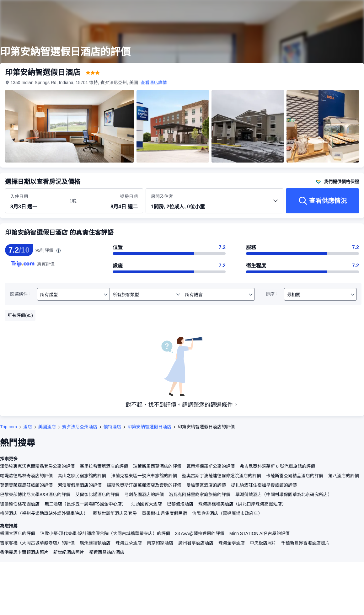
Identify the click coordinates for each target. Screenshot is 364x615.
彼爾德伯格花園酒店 (20, 504)
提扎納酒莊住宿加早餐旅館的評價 (264, 485)
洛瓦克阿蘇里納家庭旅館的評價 (200, 495)
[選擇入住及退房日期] (36, 201)
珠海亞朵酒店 (129, 543)
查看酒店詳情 (154, 83)
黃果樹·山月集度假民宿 (164, 513)
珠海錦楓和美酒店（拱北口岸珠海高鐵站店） (242, 504)
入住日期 (19, 196)
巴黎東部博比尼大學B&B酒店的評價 (35, 495)
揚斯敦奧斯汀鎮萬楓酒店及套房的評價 (144, 485)
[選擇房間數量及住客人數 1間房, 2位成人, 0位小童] (215, 204)
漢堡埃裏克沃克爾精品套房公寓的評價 (37, 466)
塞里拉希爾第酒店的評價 (104, 466)
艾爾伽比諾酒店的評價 (97, 495)
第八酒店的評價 (344, 476)
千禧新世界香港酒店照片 (305, 543)
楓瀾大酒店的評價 (18, 533)
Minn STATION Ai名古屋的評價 (260, 533)
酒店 (28, 427)
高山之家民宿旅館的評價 (82, 476)
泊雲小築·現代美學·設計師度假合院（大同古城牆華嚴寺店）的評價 (105, 533)
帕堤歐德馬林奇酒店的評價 (26, 476)
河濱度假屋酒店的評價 (80, 485)
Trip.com (8, 427)
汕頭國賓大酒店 (147, 504)
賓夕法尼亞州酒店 (80, 427)
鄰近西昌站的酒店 (107, 552)
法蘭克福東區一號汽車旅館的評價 (144, 476)
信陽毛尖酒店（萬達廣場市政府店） (227, 513)
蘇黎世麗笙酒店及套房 (115, 513)
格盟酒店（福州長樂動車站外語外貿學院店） (44, 513)
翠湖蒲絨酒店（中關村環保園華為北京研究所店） (284, 495)
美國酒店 (47, 427)
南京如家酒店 (160, 543)
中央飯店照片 (263, 543)
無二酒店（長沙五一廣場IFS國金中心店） (85, 504)
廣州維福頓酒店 (95, 543)
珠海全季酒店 (232, 543)
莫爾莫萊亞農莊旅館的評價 (26, 485)
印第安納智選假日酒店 (149, 427)
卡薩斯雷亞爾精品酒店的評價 (295, 476)
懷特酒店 (112, 427)
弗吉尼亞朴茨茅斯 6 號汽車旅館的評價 (277, 466)
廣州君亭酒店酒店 (196, 543)
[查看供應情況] (322, 201)
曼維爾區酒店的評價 (206, 485)
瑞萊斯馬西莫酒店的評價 (157, 466)
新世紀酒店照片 (69, 552)
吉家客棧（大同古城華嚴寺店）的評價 (37, 543)
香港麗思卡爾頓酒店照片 (24, 552)
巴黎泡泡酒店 (180, 504)
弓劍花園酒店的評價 (144, 495)
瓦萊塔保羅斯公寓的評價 (211, 466)
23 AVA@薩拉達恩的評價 (200, 533)
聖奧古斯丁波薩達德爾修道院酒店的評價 (222, 476)
